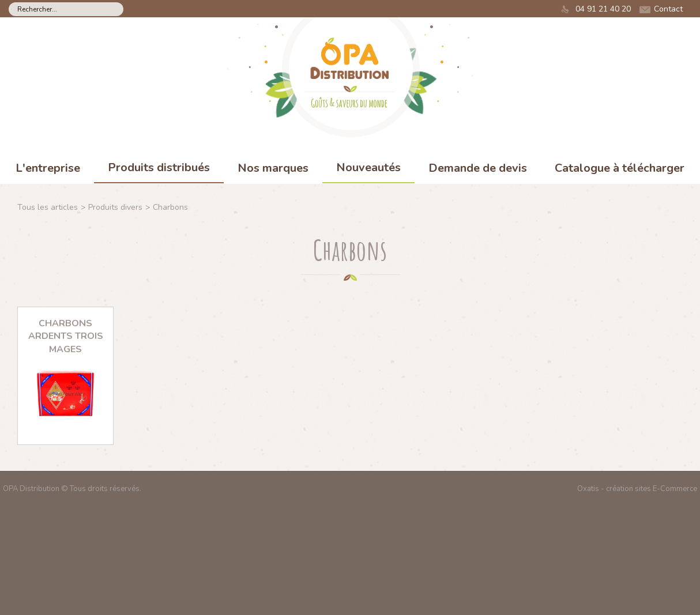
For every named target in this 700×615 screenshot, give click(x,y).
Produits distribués (159, 167)
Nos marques (273, 168)
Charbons (170, 207)
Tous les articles (48, 207)
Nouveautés (368, 167)
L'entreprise (48, 168)
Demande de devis (478, 168)
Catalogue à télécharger (620, 168)
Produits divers (115, 207)
